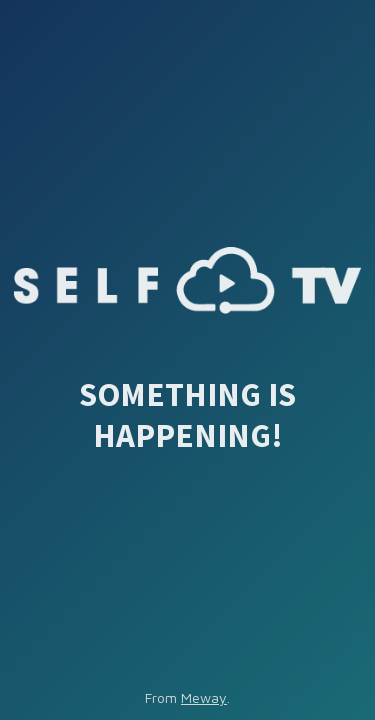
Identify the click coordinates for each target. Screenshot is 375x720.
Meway (204, 697)
